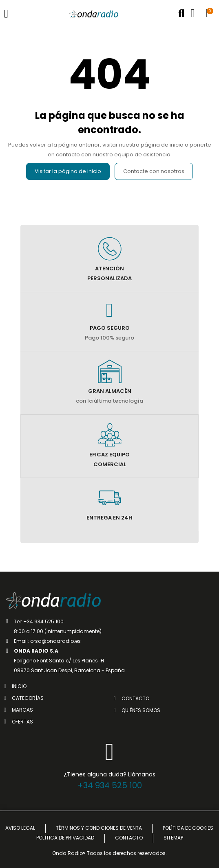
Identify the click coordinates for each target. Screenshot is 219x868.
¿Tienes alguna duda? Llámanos (109, 774)
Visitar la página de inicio (68, 171)
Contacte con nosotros (154, 171)
